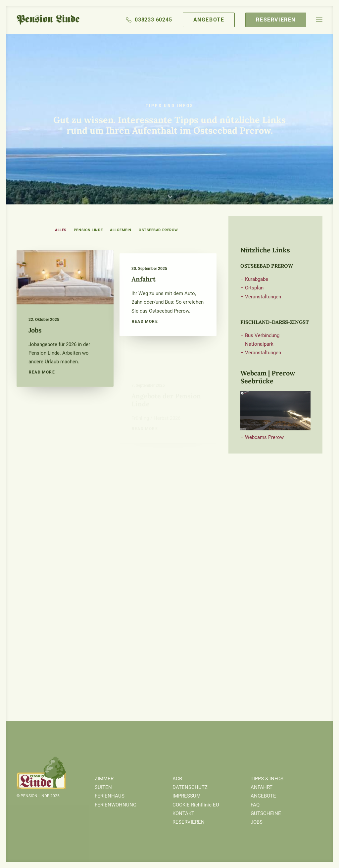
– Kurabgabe (254, 279)
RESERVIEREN (189, 822)
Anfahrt (144, 305)
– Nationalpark (257, 344)
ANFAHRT (262, 787)
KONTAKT (183, 813)
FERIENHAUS (110, 796)
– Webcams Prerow (262, 437)
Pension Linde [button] (88, 230)
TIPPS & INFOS (267, 779)
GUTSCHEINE (266, 813)
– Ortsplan (252, 288)
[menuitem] (151, 20)
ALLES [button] (61, 230)
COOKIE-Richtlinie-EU (196, 805)
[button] (319, 20)
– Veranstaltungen (261, 297)
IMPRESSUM (187, 796)
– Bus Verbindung (260, 335)
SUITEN (103, 787)
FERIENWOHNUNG (116, 805)
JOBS (257, 822)
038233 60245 (153, 20)
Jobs (35, 342)
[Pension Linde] (48, 20)
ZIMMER (104, 779)
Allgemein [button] (121, 230)
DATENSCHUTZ (190, 787)
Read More (42, 384)
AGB (177, 779)
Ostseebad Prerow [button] (158, 230)
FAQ (255, 805)
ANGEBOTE (263, 796)
